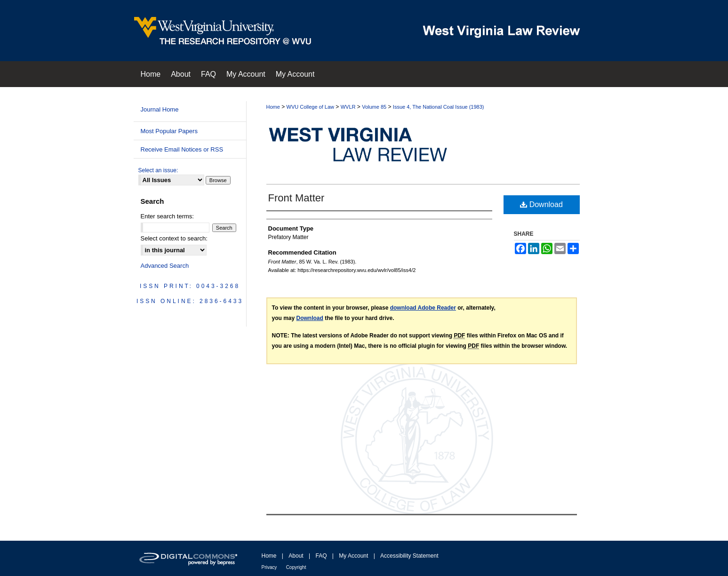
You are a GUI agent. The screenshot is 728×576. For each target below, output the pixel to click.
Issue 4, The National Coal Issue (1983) (439, 107)
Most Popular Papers (169, 131)
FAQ (321, 556)
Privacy (269, 567)
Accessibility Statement (409, 556)
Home (273, 107)
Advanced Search (165, 266)
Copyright (296, 567)
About (296, 556)
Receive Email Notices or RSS (182, 149)
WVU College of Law (311, 107)
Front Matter (296, 198)
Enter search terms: (167, 216)
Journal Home (160, 109)
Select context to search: (174, 238)
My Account (353, 556)
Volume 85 (374, 107)
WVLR (348, 107)
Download (541, 204)
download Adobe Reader (423, 308)
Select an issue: (158, 170)
